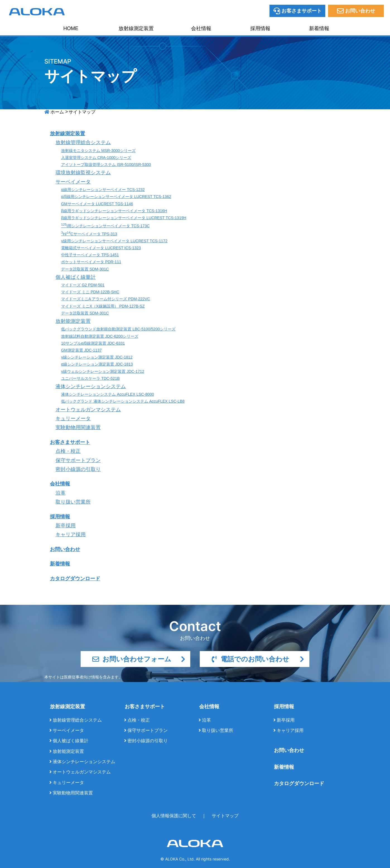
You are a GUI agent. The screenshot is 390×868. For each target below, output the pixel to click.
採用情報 (260, 28)
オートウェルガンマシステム (88, 410)
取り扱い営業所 (73, 502)
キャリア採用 (71, 535)
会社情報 (201, 28)
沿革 (61, 493)
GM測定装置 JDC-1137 (81, 350)
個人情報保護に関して (174, 816)
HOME (71, 28)
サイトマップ (225, 816)
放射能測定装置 (73, 321)
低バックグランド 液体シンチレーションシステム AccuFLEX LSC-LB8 (123, 401)
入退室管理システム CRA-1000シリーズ (96, 158)
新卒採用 (66, 526)
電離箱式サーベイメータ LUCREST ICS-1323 (101, 248)
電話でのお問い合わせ (258, 659)
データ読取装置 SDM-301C (85, 269)
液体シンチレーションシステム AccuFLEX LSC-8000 (108, 394)
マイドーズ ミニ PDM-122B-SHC (90, 292)
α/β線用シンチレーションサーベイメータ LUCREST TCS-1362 (116, 197)
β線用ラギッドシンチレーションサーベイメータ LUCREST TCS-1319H (124, 218)
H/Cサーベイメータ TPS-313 (89, 234)
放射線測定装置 (136, 28)
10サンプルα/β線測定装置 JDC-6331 (93, 343)
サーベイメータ (73, 182)
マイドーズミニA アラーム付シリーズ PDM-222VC (106, 299)
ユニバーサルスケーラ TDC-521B (90, 378)
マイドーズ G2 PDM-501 (83, 285)
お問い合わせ (65, 549)
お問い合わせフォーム (139, 659)
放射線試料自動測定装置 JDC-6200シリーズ (100, 336)
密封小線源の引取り (78, 469)
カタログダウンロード (75, 579)
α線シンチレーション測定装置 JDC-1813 (97, 364)
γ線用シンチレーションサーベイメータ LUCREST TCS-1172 (114, 241)
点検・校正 (68, 451)
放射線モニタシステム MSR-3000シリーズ (98, 151)
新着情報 (319, 28)
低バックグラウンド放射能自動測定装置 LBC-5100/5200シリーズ (118, 329)
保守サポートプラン (78, 460)
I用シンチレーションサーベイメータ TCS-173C (105, 226)
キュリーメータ (73, 419)
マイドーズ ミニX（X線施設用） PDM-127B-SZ (103, 306)
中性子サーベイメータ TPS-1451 (90, 255)
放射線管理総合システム (83, 142)
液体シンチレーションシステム (91, 386)
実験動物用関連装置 (78, 427)
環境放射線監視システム (83, 173)
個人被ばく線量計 (76, 277)
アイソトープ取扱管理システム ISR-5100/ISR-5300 (106, 165)
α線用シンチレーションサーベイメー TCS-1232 (103, 190)
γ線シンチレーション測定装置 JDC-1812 (97, 357)
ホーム (57, 112)
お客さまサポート (70, 442)
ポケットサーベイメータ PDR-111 (91, 262)
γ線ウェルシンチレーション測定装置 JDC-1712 (103, 371)
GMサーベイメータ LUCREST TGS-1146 (97, 204)
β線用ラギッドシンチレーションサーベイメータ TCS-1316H (114, 211)
